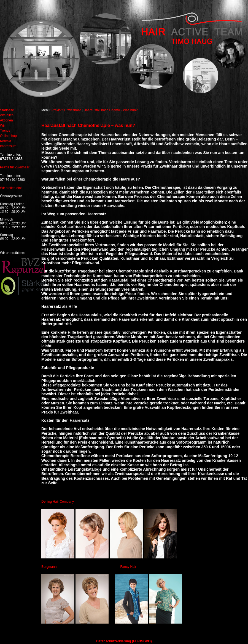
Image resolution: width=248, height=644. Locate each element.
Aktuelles (7, 115)
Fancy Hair (128, 567)
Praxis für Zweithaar (15, 167)
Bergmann (49, 567)
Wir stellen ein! (11, 188)
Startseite (7, 110)
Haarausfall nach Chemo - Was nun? (110, 110)
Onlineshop (8, 136)
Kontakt (6, 141)
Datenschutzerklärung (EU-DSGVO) (124, 641)
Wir (2, 126)
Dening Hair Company (58, 502)
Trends (5, 131)
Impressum (8, 146)
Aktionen (6, 120)
